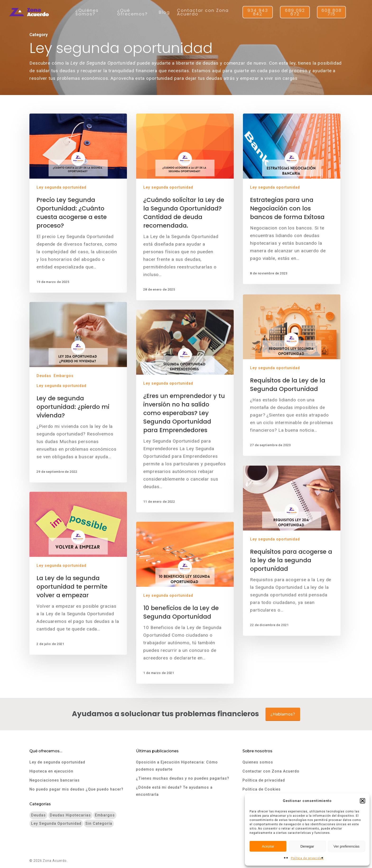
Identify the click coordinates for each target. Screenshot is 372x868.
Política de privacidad (307, 858)
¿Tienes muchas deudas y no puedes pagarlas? (183, 778)
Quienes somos (258, 762)
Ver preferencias (346, 846)
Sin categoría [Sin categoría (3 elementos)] (99, 823)
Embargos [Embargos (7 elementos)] (105, 815)
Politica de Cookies (262, 789)
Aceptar (268, 846)
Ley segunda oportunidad (61, 187)
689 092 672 (295, 12)
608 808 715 (332, 12)
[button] (363, 801)
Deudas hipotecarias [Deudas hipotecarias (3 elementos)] (70, 815)
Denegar (307, 846)
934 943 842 (258, 12)
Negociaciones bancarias (55, 780)
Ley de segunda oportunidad (57, 762)
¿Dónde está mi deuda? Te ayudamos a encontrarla (174, 791)
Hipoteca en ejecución (51, 771)
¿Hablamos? (283, 714)
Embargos (65, 446)
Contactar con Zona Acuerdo (203, 12)
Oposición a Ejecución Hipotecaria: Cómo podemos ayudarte (177, 766)
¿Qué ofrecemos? (133, 12)
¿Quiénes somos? (87, 12)
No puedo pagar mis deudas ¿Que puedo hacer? (76, 789)
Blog (164, 12)
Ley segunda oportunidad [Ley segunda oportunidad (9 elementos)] (56, 823)
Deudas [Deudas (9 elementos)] (38, 815)
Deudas (45, 446)
